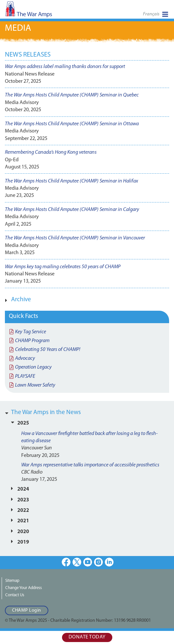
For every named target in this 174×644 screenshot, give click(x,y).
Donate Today (87, 637)
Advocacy (25, 358)
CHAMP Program (32, 341)
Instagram (98, 562)
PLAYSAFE (25, 376)
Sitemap (12, 581)
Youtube (88, 562)
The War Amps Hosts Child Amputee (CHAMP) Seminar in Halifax (71, 181)
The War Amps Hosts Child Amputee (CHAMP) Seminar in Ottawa (72, 124)
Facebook (66, 562)
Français (151, 14)
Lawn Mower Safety (35, 385)
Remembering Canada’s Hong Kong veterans (51, 152)
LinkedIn (109, 562)
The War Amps (39, 11)
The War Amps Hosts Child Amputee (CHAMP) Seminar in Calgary (72, 210)
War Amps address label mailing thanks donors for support (65, 67)
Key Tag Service (31, 332)
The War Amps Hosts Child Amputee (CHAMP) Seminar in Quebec (72, 95)
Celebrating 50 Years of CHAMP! (48, 350)
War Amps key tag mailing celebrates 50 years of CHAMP (63, 267)
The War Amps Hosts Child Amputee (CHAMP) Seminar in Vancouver (75, 238)
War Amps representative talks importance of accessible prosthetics (90, 465)
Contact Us (15, 595)
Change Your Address (24, 588)
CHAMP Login (27, 610)
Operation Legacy (33, 367)
